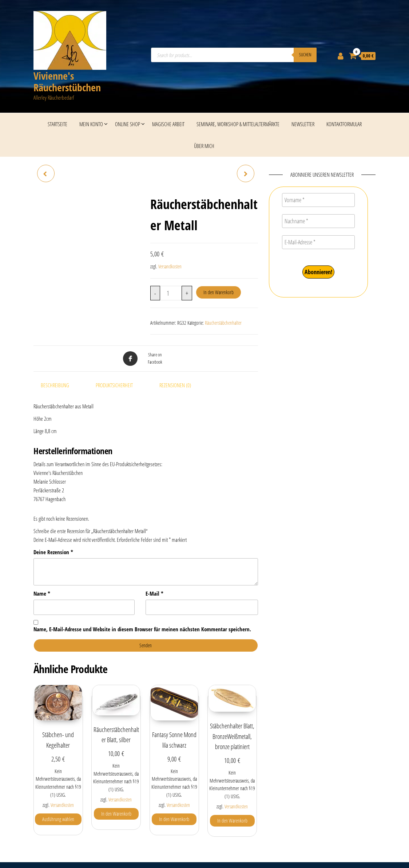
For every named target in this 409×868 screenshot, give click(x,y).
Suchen (305, 55)
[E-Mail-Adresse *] (318, 242)
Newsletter (303, 124)
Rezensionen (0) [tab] (175, 385)
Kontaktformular (344, 124)
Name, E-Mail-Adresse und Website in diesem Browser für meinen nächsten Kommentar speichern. (142, 629)
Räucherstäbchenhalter (223, 323)
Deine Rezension (53, 552)
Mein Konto (91, 124)
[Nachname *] (318, 221)
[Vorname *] (318, 200)
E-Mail (154, 593)
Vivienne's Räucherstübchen (67, 81)
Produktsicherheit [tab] (114, 385)
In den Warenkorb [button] (116, 814)
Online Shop (128, 124)
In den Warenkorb (219, 292)
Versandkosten (170, 267)
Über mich (204, 146)
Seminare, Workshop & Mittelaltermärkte (238, 124)
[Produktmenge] (171, 293)
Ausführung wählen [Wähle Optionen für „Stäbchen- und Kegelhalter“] (58, 819)
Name (42, 593)
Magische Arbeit (168, 124)
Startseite (57, 124)
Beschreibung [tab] (55, 385)
